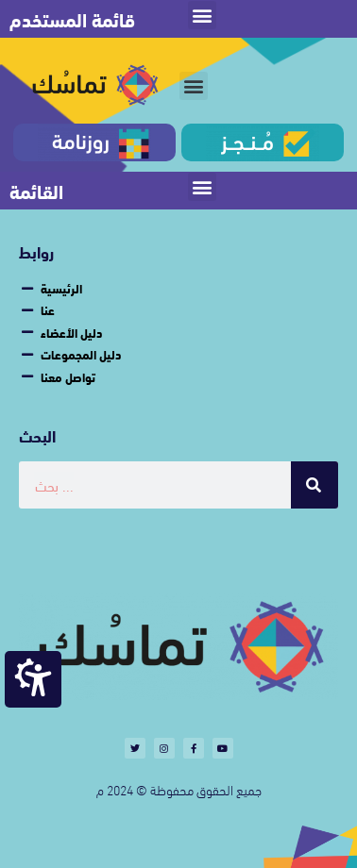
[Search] (314, 485)
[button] (202, 15)
